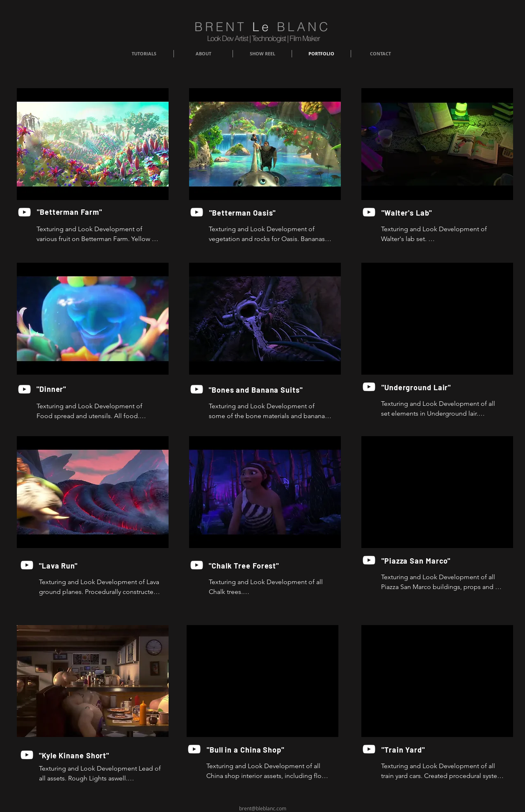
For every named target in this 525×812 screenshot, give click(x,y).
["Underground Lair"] (419, 387)
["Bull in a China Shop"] (246, 750)
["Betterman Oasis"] (243, 213)
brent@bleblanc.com (263, 808)
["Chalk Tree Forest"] (256, 566)
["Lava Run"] (86, 566)
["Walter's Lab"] (415, 213)
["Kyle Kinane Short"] (86, 755)
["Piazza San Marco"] (419, 561)
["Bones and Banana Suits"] (256, 390)
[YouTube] (24, 212)
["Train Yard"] (403, 750)
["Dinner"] (53, 389)
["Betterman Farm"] (71, 212)
